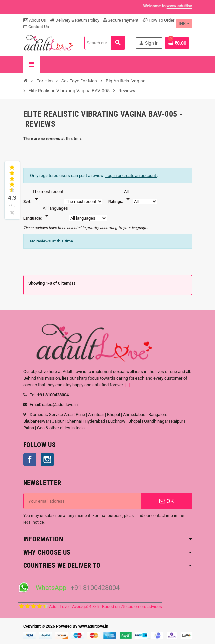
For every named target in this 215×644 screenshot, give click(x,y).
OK (167, 501)
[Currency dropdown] (184, 24)
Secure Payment (121, 20)
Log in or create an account (131, 175)
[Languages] (55, 212)
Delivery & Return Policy (75, 20)
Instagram (47, 459)
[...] (127, 385)
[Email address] (82, 501)
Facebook (30, 459)
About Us (35, 20)
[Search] (105, 43)
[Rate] (128, 196)
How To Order (158, 20)
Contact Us (36, 27)
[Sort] (48, 196)
